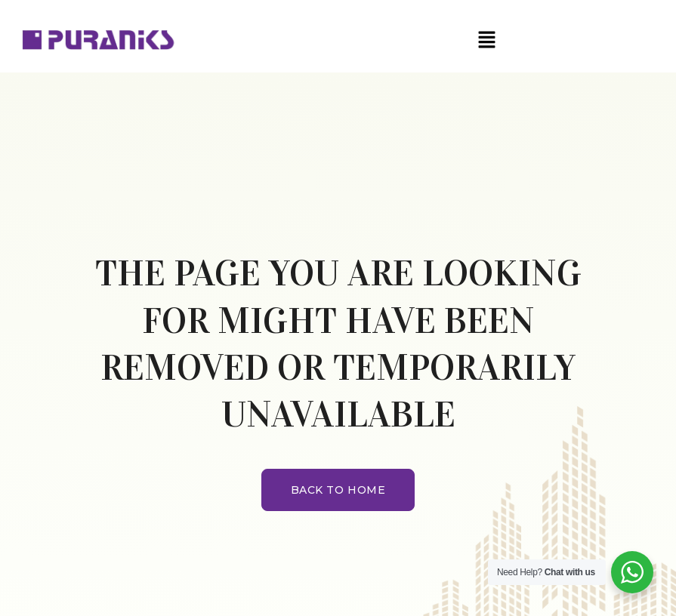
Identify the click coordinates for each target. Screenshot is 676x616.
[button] (486, 40)
